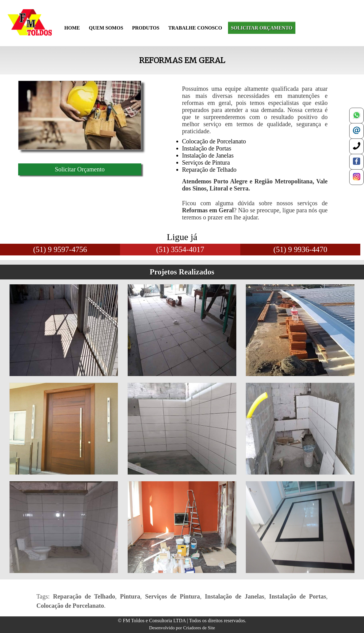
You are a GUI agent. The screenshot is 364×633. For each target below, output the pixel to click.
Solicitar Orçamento (80, 169)
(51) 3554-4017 (180, 249)
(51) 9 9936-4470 (300, 249)
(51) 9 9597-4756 (60, 249)
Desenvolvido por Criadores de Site (182, 628)
